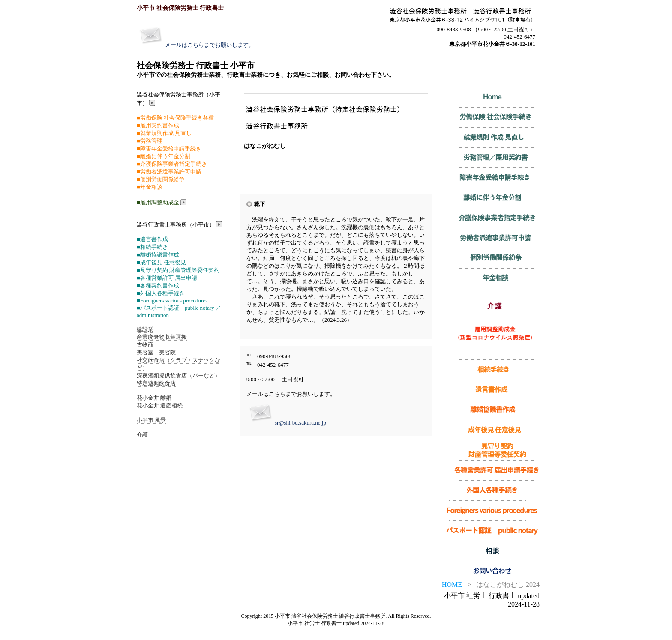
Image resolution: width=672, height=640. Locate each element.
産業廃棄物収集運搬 (162, 337)
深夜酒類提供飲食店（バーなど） (178, 375)
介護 (142, 435)
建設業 (145, 329)
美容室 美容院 (156, 352)
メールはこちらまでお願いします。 (210, 45)
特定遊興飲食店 (156, 383)
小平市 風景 (151, 420)
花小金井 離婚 (154, 398)
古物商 (145, 345)
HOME (452, 585)
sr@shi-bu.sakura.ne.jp (300, 423)
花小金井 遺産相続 (160, 405)
